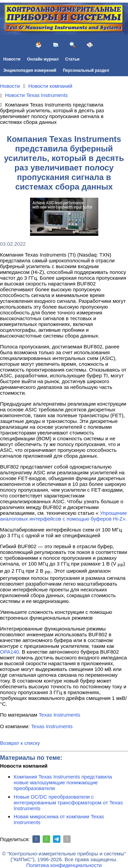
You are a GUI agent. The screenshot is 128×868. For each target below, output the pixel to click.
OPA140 (10, 652)
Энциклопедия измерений (30, 70)
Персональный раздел (86, 70)
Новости (12, 59)
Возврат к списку (20, 743)
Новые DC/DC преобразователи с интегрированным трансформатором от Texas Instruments (68, 803)
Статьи (72, 59)
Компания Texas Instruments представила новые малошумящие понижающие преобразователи (63, 782)
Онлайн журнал (43, 59)
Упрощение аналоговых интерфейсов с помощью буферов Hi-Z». (63, 516)
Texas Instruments (59, 715)
